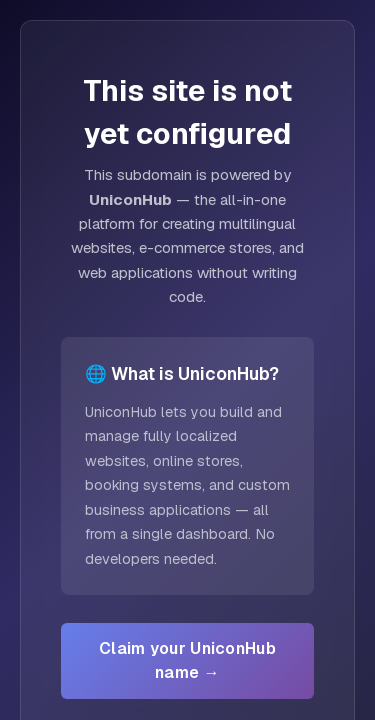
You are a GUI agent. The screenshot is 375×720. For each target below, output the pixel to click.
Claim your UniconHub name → (187, 660)
